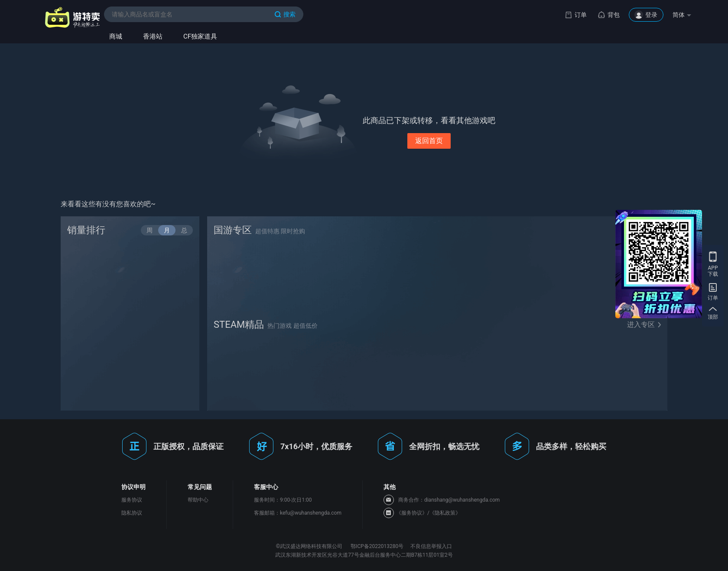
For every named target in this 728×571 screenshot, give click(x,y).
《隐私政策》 (445, 513)
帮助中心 (198, 500)
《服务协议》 (412, 513)
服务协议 (132, 500)
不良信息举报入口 (431, 546)
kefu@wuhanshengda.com (311, 513)
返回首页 (429, 141)
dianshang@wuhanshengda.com (462, 500)
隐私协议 (132, 513)
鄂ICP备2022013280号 (377, 546)
